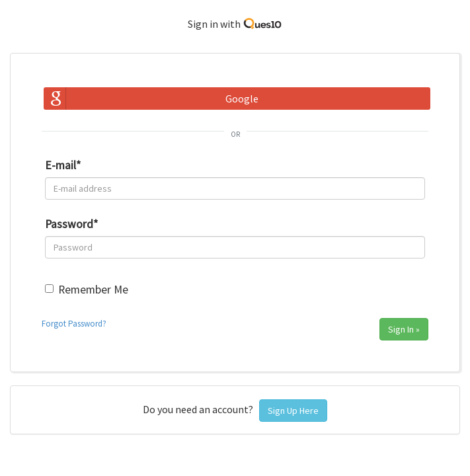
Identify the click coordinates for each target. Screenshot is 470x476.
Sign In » (404, 329)
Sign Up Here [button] (293, 411)
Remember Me (93, 290)
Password (71, 224)
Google (242, 99)
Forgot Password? (74, 324)
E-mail (63, 165)
